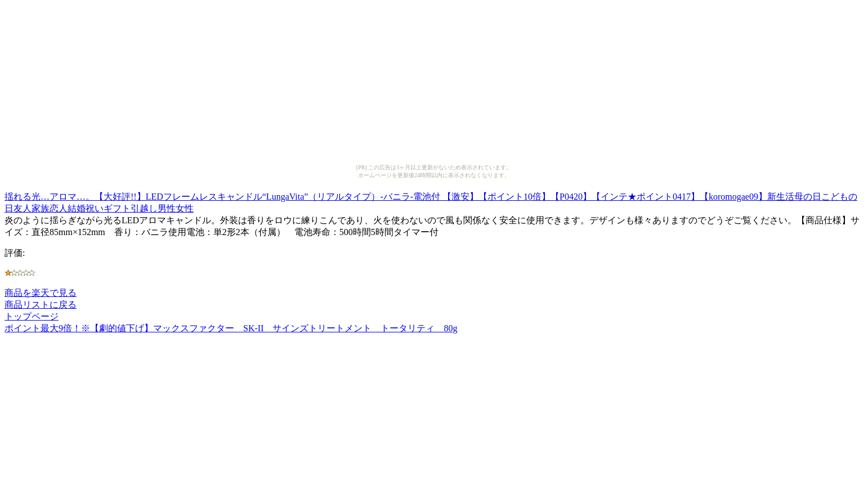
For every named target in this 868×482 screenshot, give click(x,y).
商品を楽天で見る (41, 293)
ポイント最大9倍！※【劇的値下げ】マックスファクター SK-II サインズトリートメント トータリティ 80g (231, 328)
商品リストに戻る (41, 305)
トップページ (32, 316)
